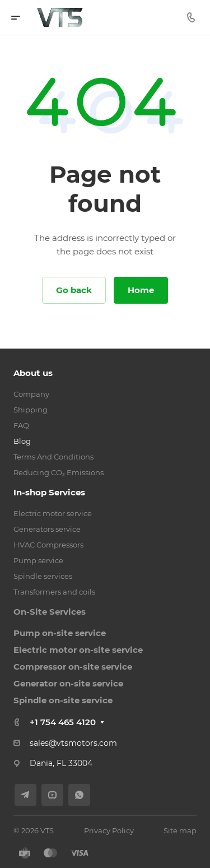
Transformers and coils (54, 592)
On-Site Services (50, 612)
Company (31, 394)
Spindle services (43, 576)
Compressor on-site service (73, 667)
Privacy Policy (109, 830)
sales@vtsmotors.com (73, 743)
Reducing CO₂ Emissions (59, 472)
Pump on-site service (60, 633)
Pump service (38, 560)
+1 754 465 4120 (63, 722)
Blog (22, 441)
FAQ (21, 425)
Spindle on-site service (63, 700)
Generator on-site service (68, 683)
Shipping (31, 410)
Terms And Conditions (53, 457)
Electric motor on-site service (78, 650)
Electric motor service (53, 513)
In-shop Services (49, 492)
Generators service (47, 529)
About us (33, 373)
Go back (74, 290)
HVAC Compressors (48, 545)
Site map (180, 830)
